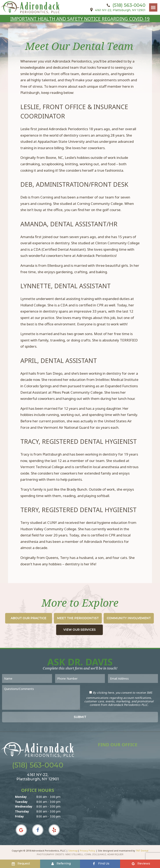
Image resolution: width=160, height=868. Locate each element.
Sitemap (73, 851)
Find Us (101, 864)
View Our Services (79, 630)
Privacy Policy (88, 851)
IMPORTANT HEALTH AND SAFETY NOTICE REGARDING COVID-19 (80, 19)
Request (21, 864)
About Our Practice (28, 618)
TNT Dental (142, 851)
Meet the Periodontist (78, 618)
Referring (60, 864)
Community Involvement (129, 618)
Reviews (141, 864)
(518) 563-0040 (125, 5)
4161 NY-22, (117, 10)
